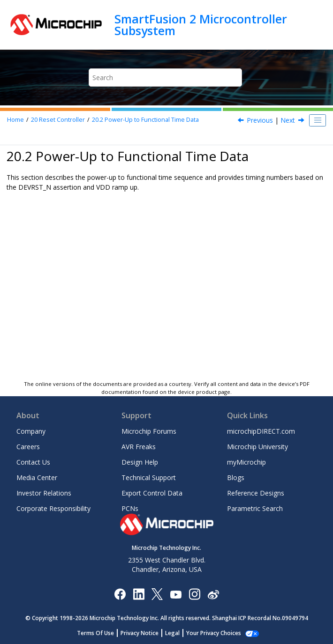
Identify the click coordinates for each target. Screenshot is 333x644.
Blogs (236, 477)
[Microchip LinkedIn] (139, 594)
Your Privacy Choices (214, 633)
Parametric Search (255, 508)
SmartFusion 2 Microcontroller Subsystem (201, 25)
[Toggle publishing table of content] (318, 120)
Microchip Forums (149, 431)
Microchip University (257, 447)
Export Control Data (152, 493)
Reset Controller (58, 120)
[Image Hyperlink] (176, 594)
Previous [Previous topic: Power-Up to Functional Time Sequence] (260, 120)
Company (31, 431)
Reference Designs (256, 493)
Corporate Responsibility (53, 508)
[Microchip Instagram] (194, 594)
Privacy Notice (140, 633)
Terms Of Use (95, 633)
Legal (172, 633)
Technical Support (149, 477)
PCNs (130, 508)
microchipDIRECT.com (261, 431)
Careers (28, 447)
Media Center (37, 477)
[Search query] (165, 78)
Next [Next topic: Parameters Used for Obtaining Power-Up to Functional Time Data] (288, 120)
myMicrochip (246, 462)
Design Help (140, 462)
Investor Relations (44, 493)
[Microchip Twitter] (157, 594)
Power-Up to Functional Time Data (145, 120)
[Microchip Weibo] (213, 594)
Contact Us (33, 462)
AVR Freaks (139, 447)
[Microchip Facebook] (120, 594)
